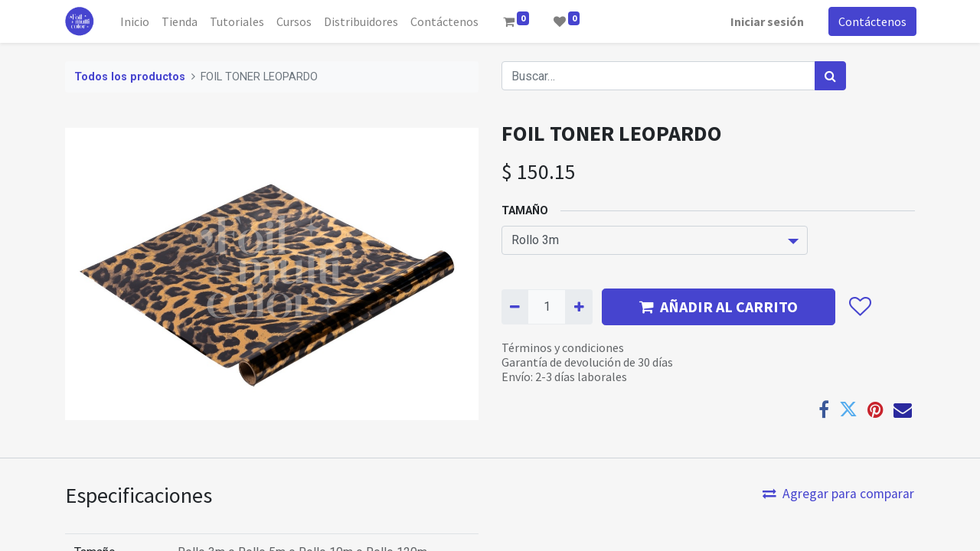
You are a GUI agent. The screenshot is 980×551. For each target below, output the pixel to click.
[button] (859, 307)
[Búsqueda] (830, 76)
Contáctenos (871, 21)
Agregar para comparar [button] (838, 494)
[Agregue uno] (578, 307)
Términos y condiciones (563, 347)
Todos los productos (130, 77)
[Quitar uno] (515, 307)
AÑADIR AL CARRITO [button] (719, 306)
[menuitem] (137, 21)
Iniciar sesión (766, 21)
